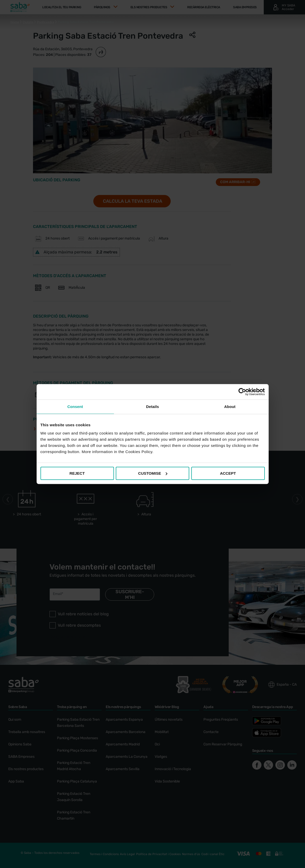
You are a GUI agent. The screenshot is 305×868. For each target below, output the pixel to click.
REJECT (77, 473)
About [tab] (230, 407)
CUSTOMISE (153, 473)
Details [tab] (153, 407)
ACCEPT (228, 473)
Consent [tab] (75, 407)
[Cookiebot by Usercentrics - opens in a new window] (242, 392)
